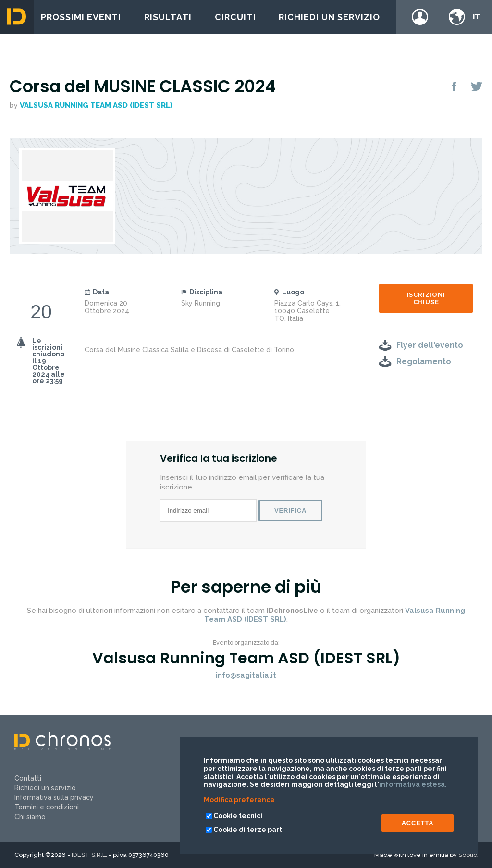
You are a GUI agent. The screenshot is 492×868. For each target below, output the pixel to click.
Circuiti (235, 17)
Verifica (290, 510)
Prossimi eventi (81, 17)
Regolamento (424, 361)
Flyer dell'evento (430, 345)
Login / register (420, 17)
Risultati (168, 17)
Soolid (468, 855)
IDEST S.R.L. (89, 855)
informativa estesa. (413, 784)
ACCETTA (418, 823)
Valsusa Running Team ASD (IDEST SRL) (96, 105)
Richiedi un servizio (329, 17)
